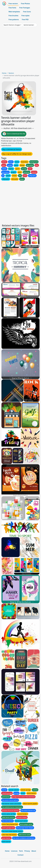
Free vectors (13, 4)
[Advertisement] (20, 50)
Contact (21, 855)
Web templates (14, 12)
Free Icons (27, 12)
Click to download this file (14, 134)
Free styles (26, 16)
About (34, 851)
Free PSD (25, 20)
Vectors (11, 73)
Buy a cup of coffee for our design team (17, 154)
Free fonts (12, 8)
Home (4, 73)
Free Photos (25, 4)
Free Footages (25, 8)
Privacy (27, 851)
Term (21, 851)
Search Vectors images (12, 25)
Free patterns (14, 20)
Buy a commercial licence (12, 149)
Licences (14, 851)
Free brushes (13, 16)
